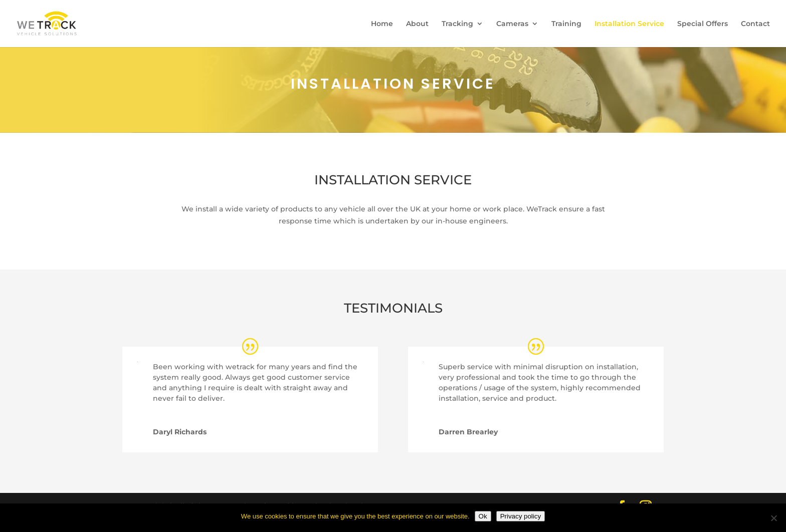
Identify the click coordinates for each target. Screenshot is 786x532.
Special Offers (703, 24)
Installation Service (629, 24)
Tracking (457, 24)
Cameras (512, 24)
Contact (755, 24)
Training (566, 24)
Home (382, 24)
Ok (483, 516)
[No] (773, 518)
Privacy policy (521, 516)
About (417, 24)
